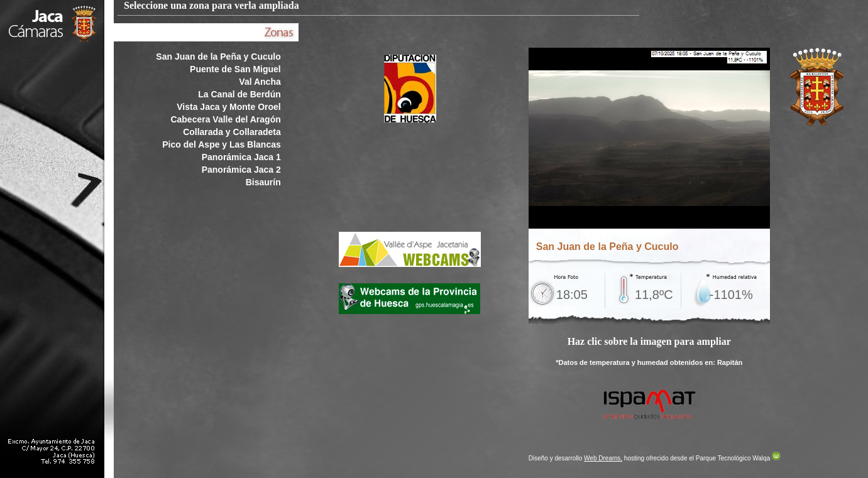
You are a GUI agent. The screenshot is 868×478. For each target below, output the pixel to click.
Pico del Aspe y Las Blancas (222, 144)
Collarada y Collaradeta (232, 132)
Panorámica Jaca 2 (241, 170)
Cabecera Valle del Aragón (225, 119)
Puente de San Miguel (235, 69)
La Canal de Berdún (239, 94)
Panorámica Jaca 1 (241, 157)
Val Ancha (260, 82)
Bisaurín (263, 182)
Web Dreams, (603, 458)
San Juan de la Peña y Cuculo (218, 57)
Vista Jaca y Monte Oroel (228, 107)
